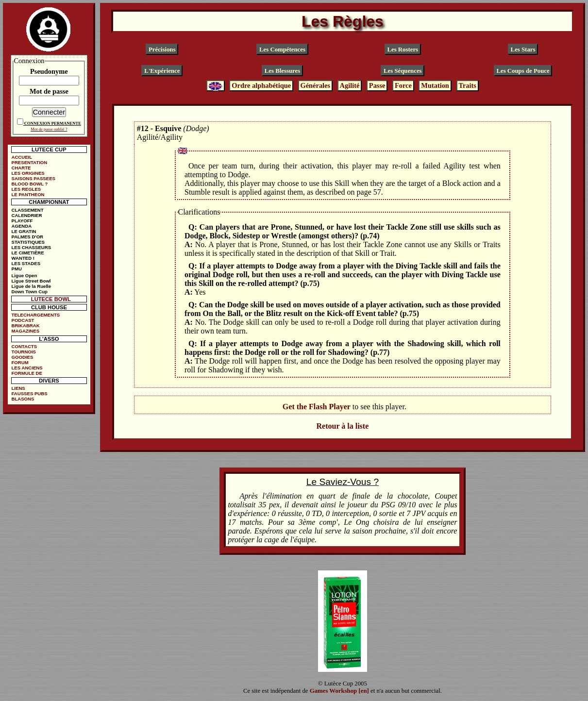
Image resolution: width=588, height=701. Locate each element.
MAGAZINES (26, 331)
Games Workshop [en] (339, 691)
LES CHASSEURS (32, 247)
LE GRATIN (24, 231)
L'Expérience (162, 70)
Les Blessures (282, 70)
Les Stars (523, 50)
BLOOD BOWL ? (30, 184)
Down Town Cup (30, 292)
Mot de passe (49, 91)
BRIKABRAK (26, 325)
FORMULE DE (27, 373)
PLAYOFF (22, 221)
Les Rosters (403, 50)
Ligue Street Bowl (31, 281)
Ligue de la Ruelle (32, 286)
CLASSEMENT (28, 210)
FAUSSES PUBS (30, 393)
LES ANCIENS (27, 368)
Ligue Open (25, 275)
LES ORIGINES (28, 173)
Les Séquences (403, 70)
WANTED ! (23, 258)
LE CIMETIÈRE (28, 253)
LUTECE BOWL (51, 299)
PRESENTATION (30, 162)
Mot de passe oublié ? (49, 129)
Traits (467, 86)
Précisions (162, 50)
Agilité (350, 86)
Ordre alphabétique (261, 86)
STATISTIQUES (28, 242)
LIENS (18, 388)
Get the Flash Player (317, 407)
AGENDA (22, 226)
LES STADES (26, 263)
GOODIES (23, 357)
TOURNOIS (24, 352)
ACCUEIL (22, 157)
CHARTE (21, 168)
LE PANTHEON (28, 194)
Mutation (435, 86)
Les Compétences (282, 50)
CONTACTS (25, 346)
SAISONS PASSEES (34, 178)
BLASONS (23, 399)
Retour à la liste (343, 426)
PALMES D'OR (28, 237)
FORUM (20, 362)
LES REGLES (26, 189)
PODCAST (23, 320)
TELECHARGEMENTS (36, 315)
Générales (316, 86)
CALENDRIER (27, 215)
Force (403, 86)
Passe (377, 86)
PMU (17, 269)
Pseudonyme (49, 71)
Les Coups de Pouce (523, 70)
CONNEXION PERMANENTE (53, 123)
